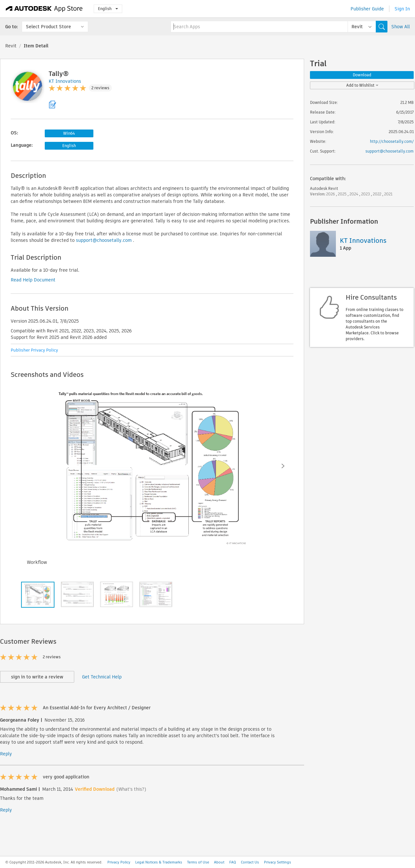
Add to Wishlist (362, 85)
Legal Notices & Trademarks (159, 862)
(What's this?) (131, 789)
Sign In (402, 9)
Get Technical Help (102, 677)
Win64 (69, 133)
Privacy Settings (278, 862)
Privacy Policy (119, 862)
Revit (11, 46)
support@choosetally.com (104, 240)
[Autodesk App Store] (44, 9)
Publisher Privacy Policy (34, 350)
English (108, 9)
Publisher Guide (367, 9)
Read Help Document (33, 280)
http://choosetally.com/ (392, 141)
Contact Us (250, 862)
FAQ (233, 862)
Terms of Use (198, 862)
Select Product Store (48, 27)
